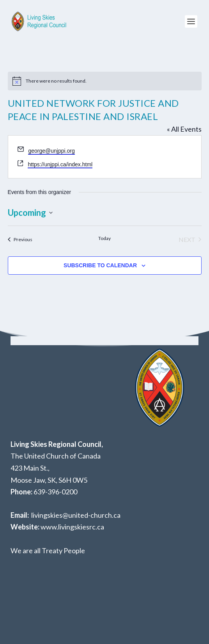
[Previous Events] (20, 240)
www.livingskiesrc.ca (72, 527)
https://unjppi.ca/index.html (60, 164)
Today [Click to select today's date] (104, 238)
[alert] (105, 81)
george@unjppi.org (51, 151)
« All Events (184, 129)
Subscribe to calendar (100, 265)
